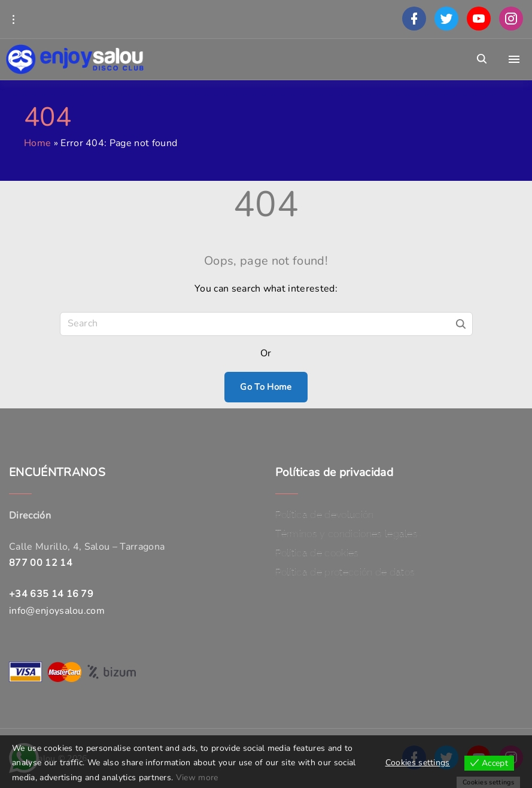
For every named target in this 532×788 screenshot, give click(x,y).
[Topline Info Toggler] (13, 19)
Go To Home (266, 387)
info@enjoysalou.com (57, 611)
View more (197, 778)
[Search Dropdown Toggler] (482, 59)
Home (37, 143)
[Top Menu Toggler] (514, 59)
